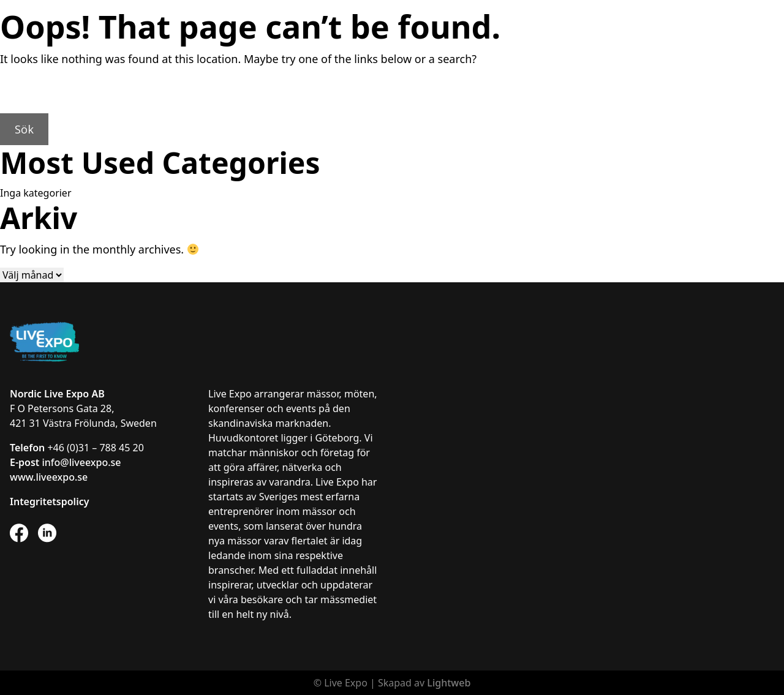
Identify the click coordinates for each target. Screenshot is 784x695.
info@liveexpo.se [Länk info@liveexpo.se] (81, 462)
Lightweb (449, 683)
